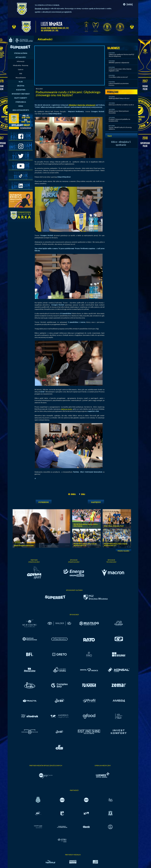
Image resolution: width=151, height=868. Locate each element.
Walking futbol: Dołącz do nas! (119, 98)
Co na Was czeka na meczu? (118, 77)
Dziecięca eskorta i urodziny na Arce (121, 105)
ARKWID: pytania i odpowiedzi (119, 63)
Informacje (21, 61)
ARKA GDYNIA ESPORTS (21, 110)
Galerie (21, 69)
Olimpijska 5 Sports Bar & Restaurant (82, 105)
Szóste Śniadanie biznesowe (24, 545)
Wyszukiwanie (21, 78)
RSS (21, 74)
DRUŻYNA (21, 86)
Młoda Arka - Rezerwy (21, 65)
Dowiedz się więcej (42, 8)
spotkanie (121, 145)
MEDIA (21, 106)
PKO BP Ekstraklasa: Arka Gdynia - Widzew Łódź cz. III (85, 545)
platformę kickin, (67, 409)
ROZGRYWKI (21, 90)
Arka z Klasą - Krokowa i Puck (114, 526)
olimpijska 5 (125, 142)
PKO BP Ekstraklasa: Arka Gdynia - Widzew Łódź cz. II (116, 545)
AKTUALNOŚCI (21, 57)
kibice (114, 142)
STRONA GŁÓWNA (21, 53)
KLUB (21, 82)
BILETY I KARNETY (21, 98)
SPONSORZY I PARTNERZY (21, 94)
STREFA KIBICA (21, 102)
